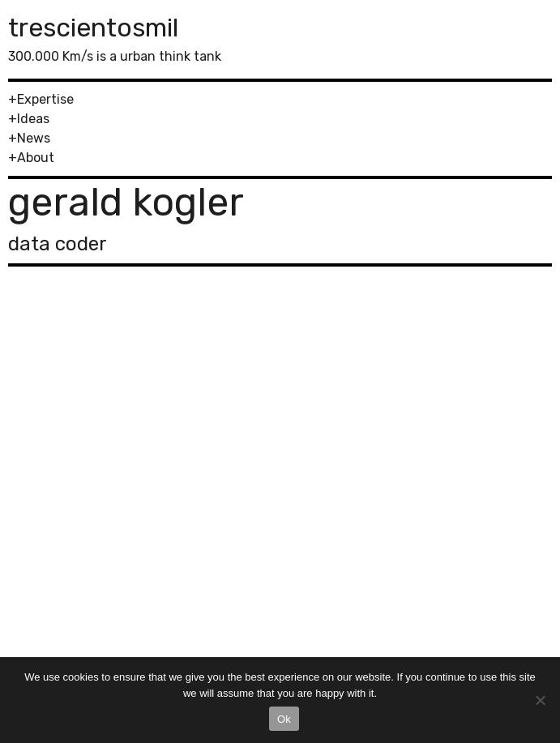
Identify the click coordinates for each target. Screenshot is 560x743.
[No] (540, 700)
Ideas (33, 119)
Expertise (45, 99)
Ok (284, 719)
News (34, 138)
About (36, 158)
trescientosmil (93, 28)
